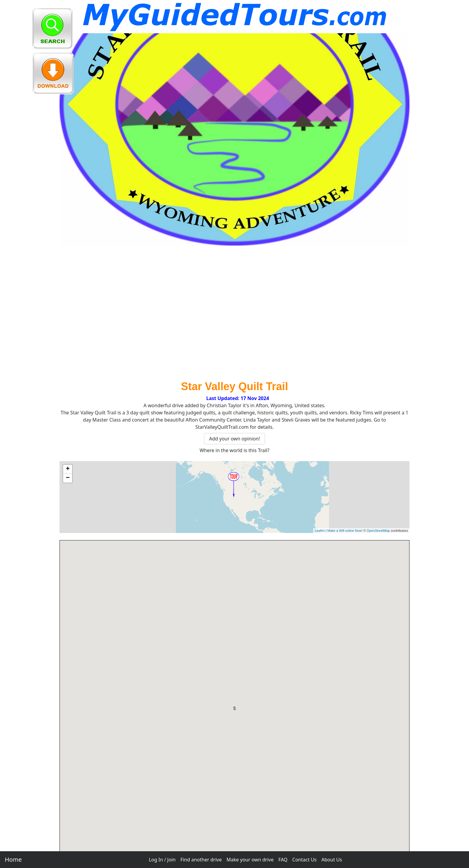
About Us (332, 860)
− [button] (68, 478)
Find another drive (201, 860)
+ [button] (68, 469)
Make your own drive (250, 860)
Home (13, 859)
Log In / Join (162, 860)
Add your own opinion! (234, 439)
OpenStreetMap (378, 531)
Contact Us (304, 860)
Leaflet (320, 531)
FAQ (283, 860)
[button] (234, 710)
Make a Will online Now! (345, 531)
